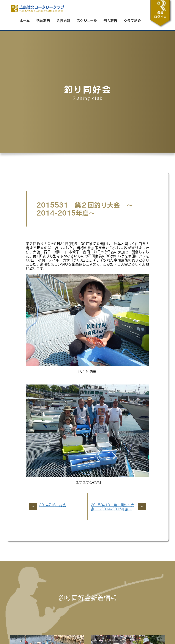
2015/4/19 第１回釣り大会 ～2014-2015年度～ (113, 507)
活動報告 (43, 20)
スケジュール (87, 20)
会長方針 (63, 20)
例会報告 (110, 20)
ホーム (25, 20)
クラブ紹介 (132, 20)
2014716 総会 (53, 505)
